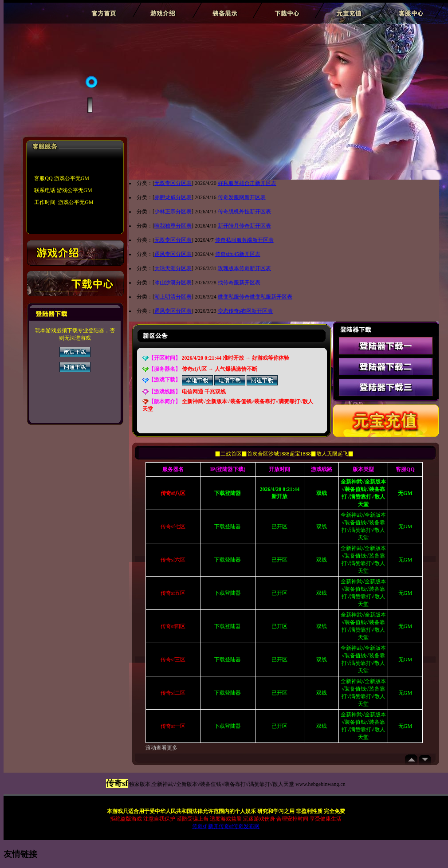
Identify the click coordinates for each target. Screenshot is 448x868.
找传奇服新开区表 (239, 283)
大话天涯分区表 (173, 268)
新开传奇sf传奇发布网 (234, 826)
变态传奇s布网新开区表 (246, 311)
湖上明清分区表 (173, 297)
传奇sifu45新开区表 (238, 254)
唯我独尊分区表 (173, 226)
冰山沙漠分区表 (173, 283)
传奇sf (199, 826)
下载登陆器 (228, 526)
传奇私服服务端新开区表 (244, 240)
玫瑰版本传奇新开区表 (244, 268)
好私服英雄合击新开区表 (247, 183)
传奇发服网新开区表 (242, 197)
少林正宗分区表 (173, 212)
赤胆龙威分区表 (173, 197)
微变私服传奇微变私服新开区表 (255, 297)
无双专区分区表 (173, 183)
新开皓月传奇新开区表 (244, 226)
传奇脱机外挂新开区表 (244, 212)
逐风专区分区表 (173, 254)
